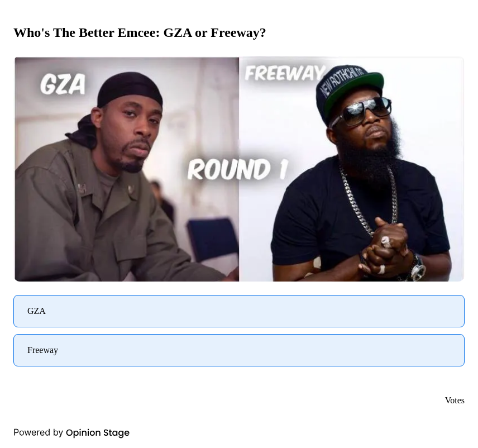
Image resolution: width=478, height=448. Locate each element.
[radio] (239, 311)
